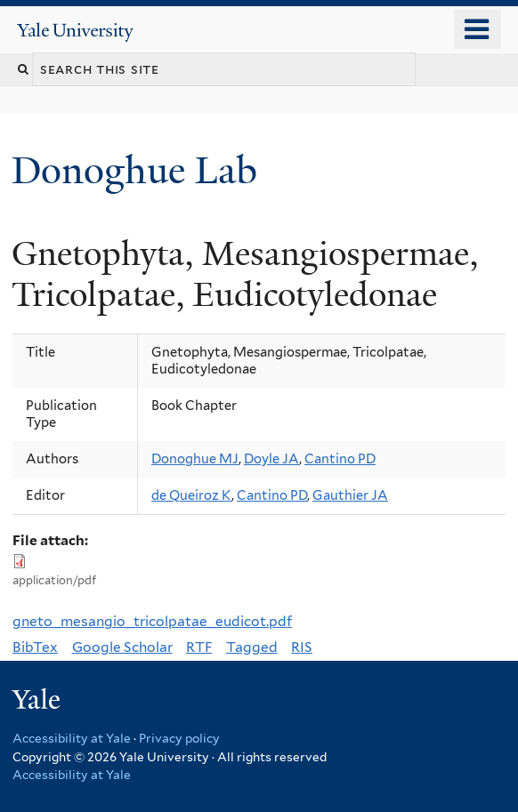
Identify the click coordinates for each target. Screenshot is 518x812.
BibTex (35, 647)
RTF (199, 647)
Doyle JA (271, 459)
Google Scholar (122, 647)
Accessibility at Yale (72, 738)
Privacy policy (179, 738)
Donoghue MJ (195, 459)
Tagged (252, 647)
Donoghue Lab (144, 170)
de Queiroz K (191, 495)
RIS (302, 647)
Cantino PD (340, 459)
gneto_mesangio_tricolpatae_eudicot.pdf (152, 621)
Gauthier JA (350, 495)
